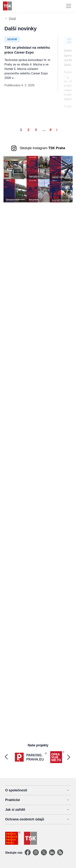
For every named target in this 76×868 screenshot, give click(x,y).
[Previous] (6, 757)
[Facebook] (28, 853)
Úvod (12, 19)
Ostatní (12, 39)
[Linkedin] (52, 853)
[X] (44, 853)
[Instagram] (36, 853)
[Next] (68, 78)
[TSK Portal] (60, 853)
